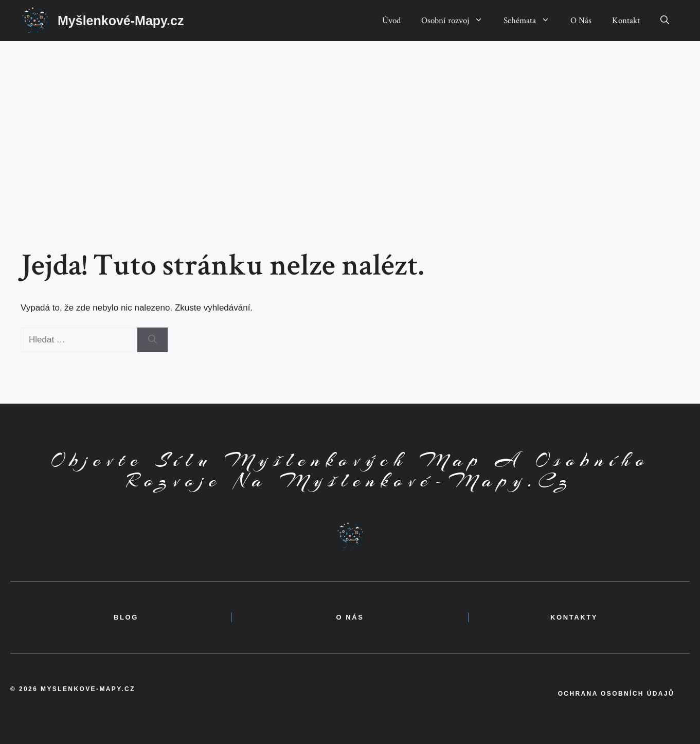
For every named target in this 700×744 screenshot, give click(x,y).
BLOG (126, 617)
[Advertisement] (350, 118)
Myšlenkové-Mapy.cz (121, 21)
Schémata (532, 21)
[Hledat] (152, 340)
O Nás (581, 21)
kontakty (574, 617)
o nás (350, 617)
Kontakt (626, 21)
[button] (665, 21)
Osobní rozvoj (457, 21)
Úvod (391, 21)
